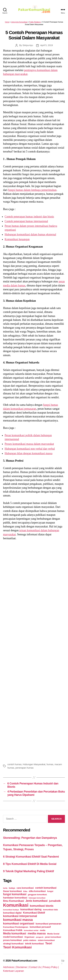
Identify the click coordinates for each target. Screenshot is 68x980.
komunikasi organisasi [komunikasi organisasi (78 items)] (19, 923)
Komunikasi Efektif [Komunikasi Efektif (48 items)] (34, 913)
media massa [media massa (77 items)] (37, 933)
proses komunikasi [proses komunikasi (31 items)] (12, 940)
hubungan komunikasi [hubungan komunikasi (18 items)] (37, 898)
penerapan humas (24, 768)
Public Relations (35, 22)
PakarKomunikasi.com (24, 961)
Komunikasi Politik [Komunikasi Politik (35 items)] (13, 930)
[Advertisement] (34, 651)
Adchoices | (10, 967)
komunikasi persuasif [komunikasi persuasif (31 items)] (40, 927)
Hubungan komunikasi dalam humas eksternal (30, 234)
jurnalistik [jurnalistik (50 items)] (55, 901)
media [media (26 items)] (43, 930)
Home (7, 22)
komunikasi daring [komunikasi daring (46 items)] (31, 909)
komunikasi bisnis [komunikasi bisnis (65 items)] (42, 906)
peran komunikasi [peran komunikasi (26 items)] (53, 937)
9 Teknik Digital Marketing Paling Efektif (29, 871)
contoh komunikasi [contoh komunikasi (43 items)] (46, 888)
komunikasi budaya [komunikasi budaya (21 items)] (11, 910)
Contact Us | (36, 967)
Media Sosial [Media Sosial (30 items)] (53, 934)
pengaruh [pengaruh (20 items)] (40, 937)
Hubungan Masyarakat (34, 764)
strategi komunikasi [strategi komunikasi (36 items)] (13, 944)
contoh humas (14, 764)
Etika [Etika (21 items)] (25, 891)
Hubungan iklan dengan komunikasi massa (29, 453)
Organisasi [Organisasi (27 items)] (29, 937)
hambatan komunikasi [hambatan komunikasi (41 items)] (15, 898)
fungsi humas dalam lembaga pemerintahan (32, 190)
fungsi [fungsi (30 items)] (50, 891)
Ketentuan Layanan (13, 971)
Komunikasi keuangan (17, 239)
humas (50, 764)
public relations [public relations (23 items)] (30, 940)
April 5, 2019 (47, 45)
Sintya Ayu (28, 45)
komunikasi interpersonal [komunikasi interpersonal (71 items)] (20, 916)
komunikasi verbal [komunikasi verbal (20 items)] (31, 930)
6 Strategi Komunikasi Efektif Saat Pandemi (31, 857)
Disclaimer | (23, 967)
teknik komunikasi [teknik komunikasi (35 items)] (34, 944)
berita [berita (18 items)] (5, 888)
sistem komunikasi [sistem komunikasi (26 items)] (46, 940)
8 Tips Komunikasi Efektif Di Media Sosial (30, 864)
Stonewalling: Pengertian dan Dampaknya (30, 838)
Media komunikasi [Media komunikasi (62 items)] (15, 933)
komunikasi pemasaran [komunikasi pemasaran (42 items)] (49, 924)
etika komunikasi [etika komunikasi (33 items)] (37, 891)
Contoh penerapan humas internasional (26, 221)
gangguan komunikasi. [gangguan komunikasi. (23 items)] (37, 895)
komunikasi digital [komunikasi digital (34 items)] (12, 913)
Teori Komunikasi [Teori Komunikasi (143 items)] (17, 947)
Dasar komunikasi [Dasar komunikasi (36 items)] (12, 891)
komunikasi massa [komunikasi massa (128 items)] (18, 920)
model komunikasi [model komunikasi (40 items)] (13, 937)
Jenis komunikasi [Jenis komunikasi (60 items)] (37, 901)
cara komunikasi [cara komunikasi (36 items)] (25, 888)
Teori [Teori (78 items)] (49, 943)
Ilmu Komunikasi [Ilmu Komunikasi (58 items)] (14, 901)
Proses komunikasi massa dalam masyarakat (29, 444)
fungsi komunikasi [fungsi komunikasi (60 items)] (15, 894)
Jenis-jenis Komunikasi (19, 22)
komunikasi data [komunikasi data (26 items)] (50, 910)
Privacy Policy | (51, 967)
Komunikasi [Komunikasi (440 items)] (16, 905)
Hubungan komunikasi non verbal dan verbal (30, 449)
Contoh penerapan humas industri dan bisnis (29, 217)
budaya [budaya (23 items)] (12, 888)
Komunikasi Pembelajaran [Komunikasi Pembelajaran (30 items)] (16, 927)
